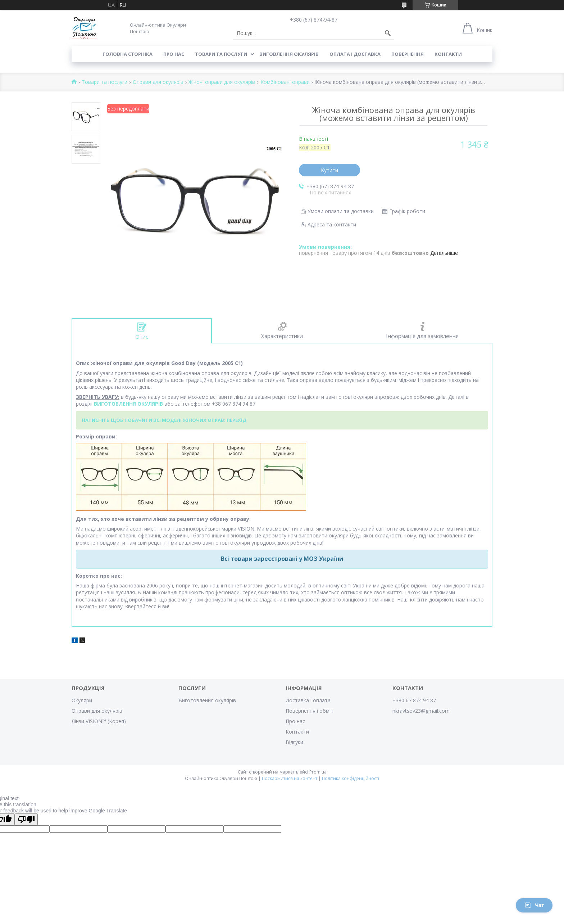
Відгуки (294, 742)
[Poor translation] (26, 819)
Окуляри (82, 700)
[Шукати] (388, 33)
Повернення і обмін (310, 711)
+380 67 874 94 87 (414, 700)
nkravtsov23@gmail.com (421, 711)
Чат (534, 905)
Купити (329, 170)
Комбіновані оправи (285, 82)
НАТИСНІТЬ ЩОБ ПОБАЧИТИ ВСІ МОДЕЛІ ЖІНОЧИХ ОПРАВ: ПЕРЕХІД (164, 420)
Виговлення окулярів (289, 54)
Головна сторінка (128, 54)
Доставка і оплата (308, 700)
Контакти (448, 54)
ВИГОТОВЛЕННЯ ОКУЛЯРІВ (128, 404)
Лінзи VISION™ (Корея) (99, 721)
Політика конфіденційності (351, 778)
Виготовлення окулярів (207, 700)
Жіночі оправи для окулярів (222, 82)
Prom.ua (318, 772)
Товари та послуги (221, 54)
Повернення (408, 54)
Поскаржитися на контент (290, 778)
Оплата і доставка (355, 54)
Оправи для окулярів (158, 82)
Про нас (174, 54)
